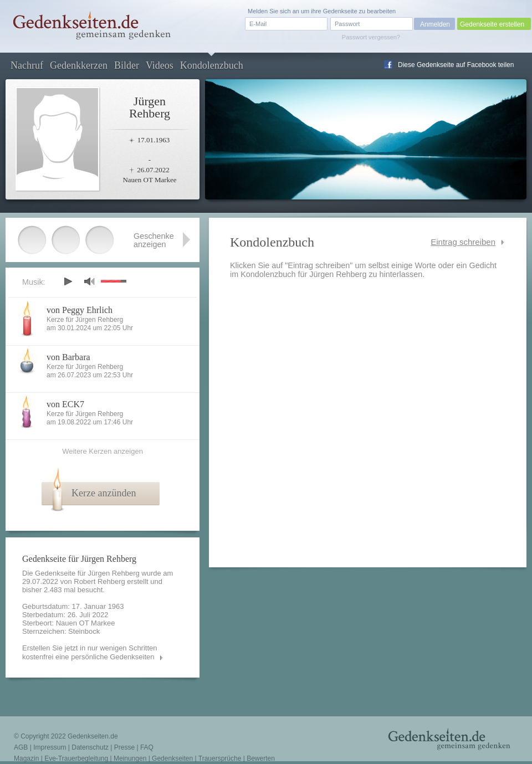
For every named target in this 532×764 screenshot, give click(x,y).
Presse (124, 747)
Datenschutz (90, 747)
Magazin (26, 758)
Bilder (127, 65)
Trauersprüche (220, 758)
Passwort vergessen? (371, 37)
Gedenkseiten (172, 758)
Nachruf (27, 65)
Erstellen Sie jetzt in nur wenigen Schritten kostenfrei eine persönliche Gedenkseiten (90, 652)
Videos (160, 65)
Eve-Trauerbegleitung (76, 758)
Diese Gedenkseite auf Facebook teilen (456, 65)
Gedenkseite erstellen (492, 24)
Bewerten (261, 758)
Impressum (50, 747)
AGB (21, 747)
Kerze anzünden (104, 493)
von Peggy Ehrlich (80, 310)
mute (89, 281)
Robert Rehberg (99, 581)
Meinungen (130, 758)
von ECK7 (65, 404)
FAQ (147, 747)
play (68, 281)
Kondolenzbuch (212, 65)
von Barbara (68, 357)
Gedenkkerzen (79, 65)
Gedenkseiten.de (93, 736)
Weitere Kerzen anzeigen (103, 451)
